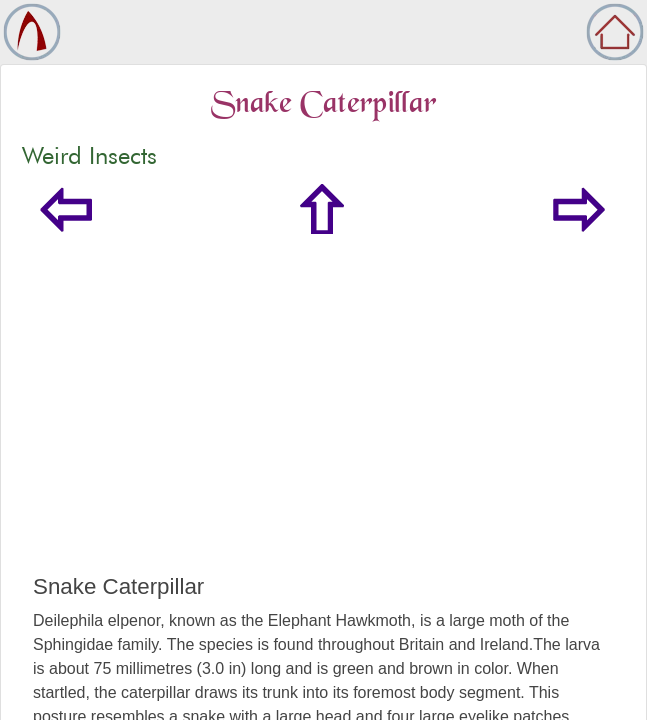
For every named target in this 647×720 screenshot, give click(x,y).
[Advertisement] (323, 424)
